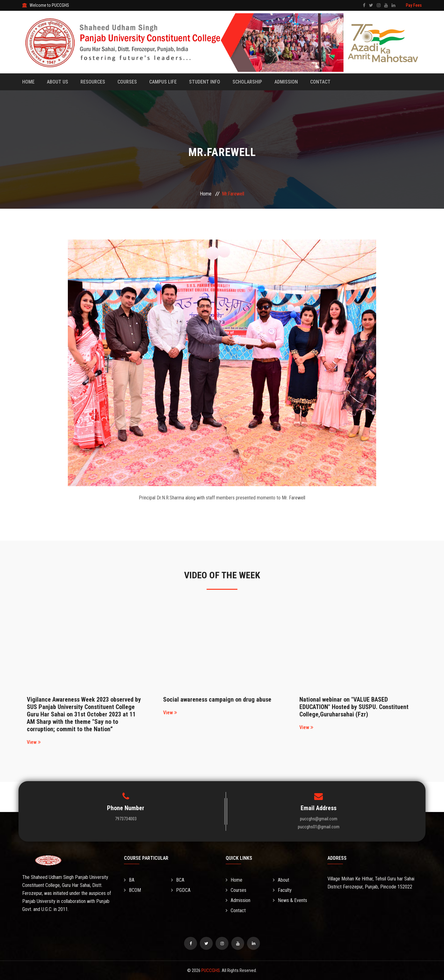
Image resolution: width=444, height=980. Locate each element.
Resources (93, 82)
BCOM (132, 890)
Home (28, 82)
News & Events (290, 900)
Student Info (205, 82)
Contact (320, 82)
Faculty (282, 890)
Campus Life (163, 82)
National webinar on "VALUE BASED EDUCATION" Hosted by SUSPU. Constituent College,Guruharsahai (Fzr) (354, 707)
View (34, 742)
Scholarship (247, 82)
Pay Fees (414, 5)
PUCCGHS (211, 970)
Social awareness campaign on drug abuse (217, 699)
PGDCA (181, 890)
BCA (178, 880)
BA (129, 880)
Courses (127, 82)
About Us (58, 82)
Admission (286, 82)
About (281, 880)
